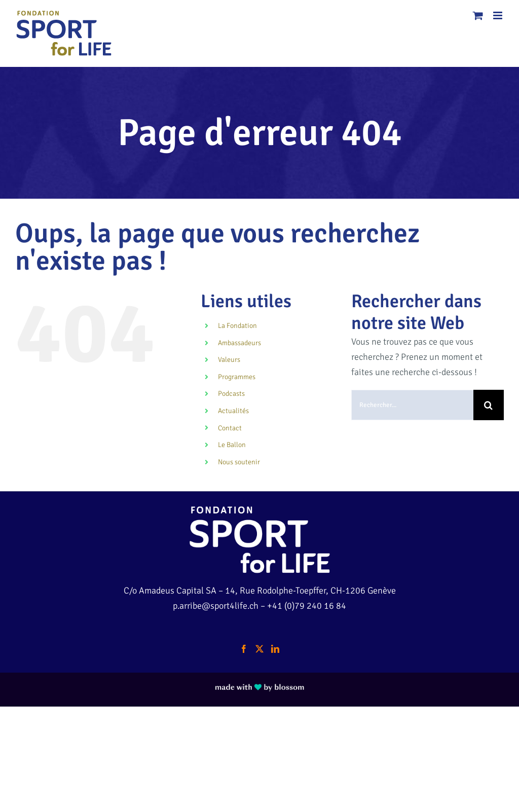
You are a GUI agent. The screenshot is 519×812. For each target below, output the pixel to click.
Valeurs (229, 360)
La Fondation (237, 326)
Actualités (233, 411)
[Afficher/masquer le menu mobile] (498, 15)
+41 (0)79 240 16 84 (307, 606)
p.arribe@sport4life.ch (216, 606)
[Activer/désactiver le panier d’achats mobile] (478, 15)
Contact (230, 428)
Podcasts (231, 394)
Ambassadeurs (239, 343)
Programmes (237, 377)
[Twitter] (259, 649)
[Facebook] (244, 649)
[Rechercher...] (412, 405)
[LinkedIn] (275, 649)
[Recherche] (489, 405)
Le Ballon (232, 445)
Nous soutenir (239, 462)
